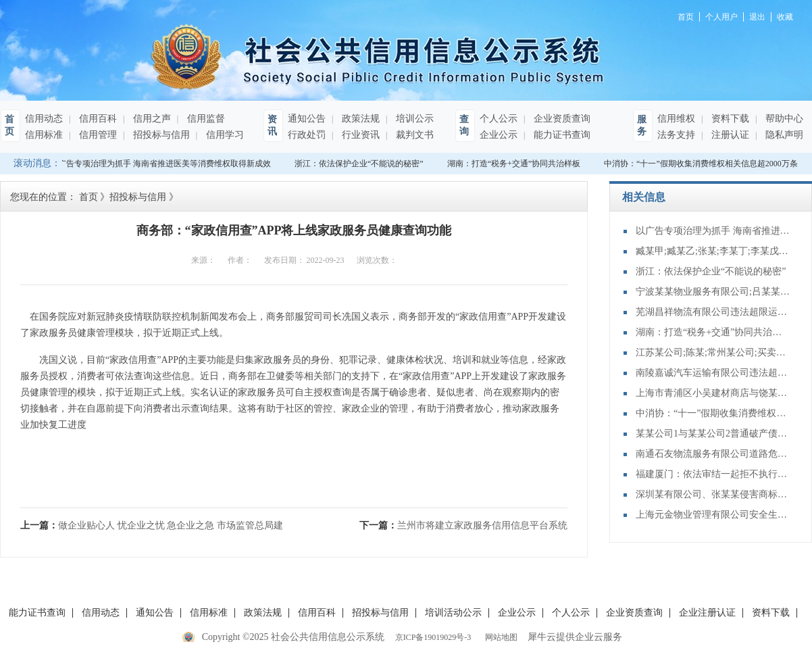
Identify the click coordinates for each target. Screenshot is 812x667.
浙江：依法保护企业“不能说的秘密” (361, 164)
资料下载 (729, 119)
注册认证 (729, 135)
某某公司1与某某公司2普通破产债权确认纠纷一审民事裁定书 (713, 434)
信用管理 (97, 135)
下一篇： (463, 525)
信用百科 (97, 119)
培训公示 (413, 119)
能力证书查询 (561, 135)
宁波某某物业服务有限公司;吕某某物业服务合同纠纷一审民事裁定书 (713, 292)
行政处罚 (307, 135)
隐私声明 (783, 135)
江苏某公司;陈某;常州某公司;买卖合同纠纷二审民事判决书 (713, 352)
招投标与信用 (160, 135)
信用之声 (151, 119)
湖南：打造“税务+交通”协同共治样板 (516, 164)
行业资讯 (359, 135)
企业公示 (499, 135)
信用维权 (676, 119)
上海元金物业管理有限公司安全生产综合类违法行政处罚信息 (713, 515)
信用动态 (44, 119)
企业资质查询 (561, 119)
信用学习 (224, 135)
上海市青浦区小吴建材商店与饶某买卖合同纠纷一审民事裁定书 (713, 393)
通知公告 (307, 119)
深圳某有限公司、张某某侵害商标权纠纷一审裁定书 (713, 494)
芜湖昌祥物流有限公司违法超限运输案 (713, 312)
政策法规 (359, 119)
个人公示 (499, 119)
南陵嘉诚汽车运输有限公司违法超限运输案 (713, 373)
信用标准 (44, 135)
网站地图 (499, 637)
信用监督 (205, 119)
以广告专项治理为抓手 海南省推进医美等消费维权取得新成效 (162, 164)
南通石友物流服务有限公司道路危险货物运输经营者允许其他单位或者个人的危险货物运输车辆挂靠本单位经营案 (713, 454)
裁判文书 (413, 135)
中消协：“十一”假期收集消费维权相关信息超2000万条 (703, 164)
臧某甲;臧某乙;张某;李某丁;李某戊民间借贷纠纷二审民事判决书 (713, 251)
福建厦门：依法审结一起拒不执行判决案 (713, 474)
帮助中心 (783, 119)
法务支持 (676, 135)
